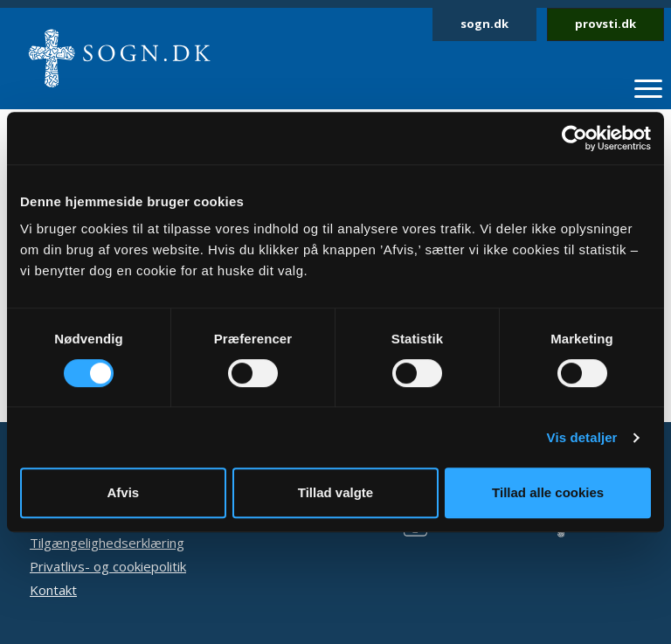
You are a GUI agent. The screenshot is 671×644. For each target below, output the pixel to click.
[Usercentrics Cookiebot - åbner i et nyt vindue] (574, 138)
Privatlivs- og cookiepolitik (108, 566)
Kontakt (53, 590)
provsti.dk (605, 24)
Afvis (123, 492)
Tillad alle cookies (548, 492)
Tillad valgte (335, 492)
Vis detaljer (582, 437)
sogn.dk (484, 24)
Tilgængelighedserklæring (107, 543)
